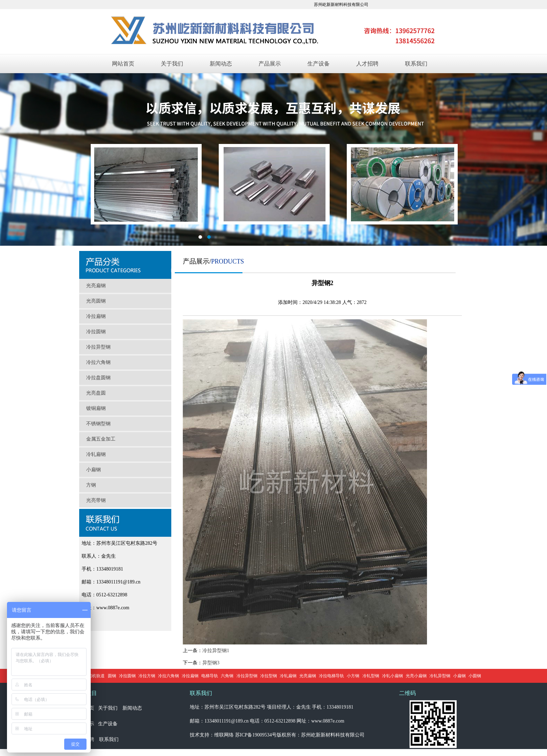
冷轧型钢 (371, 676)
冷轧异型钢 (440, 676)
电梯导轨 (210, 676)
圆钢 (112, 676)
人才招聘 (367, 64)
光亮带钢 (96, 500)
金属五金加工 (101, 439)
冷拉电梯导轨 (331, 676)
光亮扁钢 (96, 286)
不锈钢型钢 (98, 424)
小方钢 (353, 676)
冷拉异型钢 (98, 347)
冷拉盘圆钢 (98, 378)
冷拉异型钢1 (216, 651)
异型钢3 (211, 663)
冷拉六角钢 (98, 362)
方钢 (91, 485)
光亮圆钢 (96, 301)
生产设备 (319, 64)
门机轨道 (96, 676)
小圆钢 (475, 676)
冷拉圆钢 (96, 332)
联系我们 (416, 64)
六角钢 (227, 676)
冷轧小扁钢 (392, 676)
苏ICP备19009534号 (256, 735)
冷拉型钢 (269, 676)
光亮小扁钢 (416, 676)
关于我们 (172, 64)
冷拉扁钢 (96, 316)
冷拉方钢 (147, 676)
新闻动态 (221, 64)
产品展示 (270, 64)
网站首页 (123, 64)
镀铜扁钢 (96, 408)
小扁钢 (93, 470)
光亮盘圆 (96, 393)
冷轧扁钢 (96, 454)
